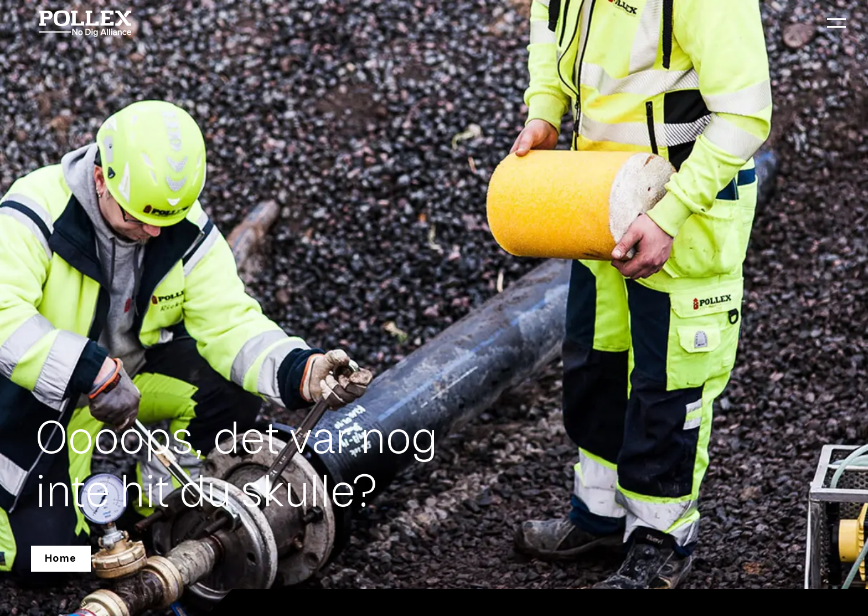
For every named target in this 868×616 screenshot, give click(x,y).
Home (61, 558)
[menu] (836, 23)
